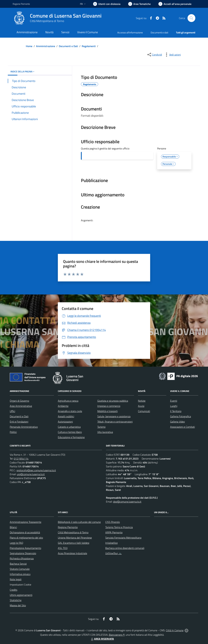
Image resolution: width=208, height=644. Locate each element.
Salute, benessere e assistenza (114, 416)
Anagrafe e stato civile (70, 411)
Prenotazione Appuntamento (25, 548)
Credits (13, 590)
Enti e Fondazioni (19, 422)
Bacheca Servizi (18, 564)
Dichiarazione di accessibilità (25, 532)
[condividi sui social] (154, 55)
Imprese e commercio (109, 406)
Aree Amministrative (21, 406)
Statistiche (16, 600)
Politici (13, 432)
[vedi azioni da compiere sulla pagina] (172, 55)
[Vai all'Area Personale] (175, 4)
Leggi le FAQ (16, 543)
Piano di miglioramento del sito (26, 538)
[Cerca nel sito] (191, 18)
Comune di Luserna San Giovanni (66, 16)
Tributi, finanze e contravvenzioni (115, 422)
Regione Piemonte (68, 527)
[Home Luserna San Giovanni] (57, 18)
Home (29, 46)
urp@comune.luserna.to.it (31, 474)
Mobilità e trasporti (107, 411)
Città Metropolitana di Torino (47, 21)
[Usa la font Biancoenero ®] (107, 4)
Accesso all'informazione (130, 33)
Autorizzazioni (65, 422)
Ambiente (63, 406)
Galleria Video (177, 422)
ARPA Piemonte (114, 532)
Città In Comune (175, 630)
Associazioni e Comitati (182, 427)
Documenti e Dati (68, 46)
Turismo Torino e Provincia (119, 527)
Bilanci (13, 527)
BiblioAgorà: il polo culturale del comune (79, 522)
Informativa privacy (20, 574)
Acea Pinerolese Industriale (72, 553)
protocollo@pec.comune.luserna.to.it (36, 470)
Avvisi (141, 406)
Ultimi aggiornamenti (21, 595)
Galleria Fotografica (181, 416)
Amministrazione (46, 46)
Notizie (142, 401)
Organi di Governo (19, 401)
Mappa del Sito (18, 605)
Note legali (16, 579)
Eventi (174, 401)
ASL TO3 (63, 548)
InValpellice (111, 543)
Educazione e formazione (71, 437)
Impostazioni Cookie (20, 585)
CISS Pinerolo (113, 522)
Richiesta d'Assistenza (22, 558)
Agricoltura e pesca (68, 401)
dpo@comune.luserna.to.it (127, 502)
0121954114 (21, 459)
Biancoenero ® (117, 635)
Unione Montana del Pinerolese (75, 538)
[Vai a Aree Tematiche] (139, 4)
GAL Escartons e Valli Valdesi (74, 543)
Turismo (101, 427)
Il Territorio (176, 411)
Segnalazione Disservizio (23, 553)
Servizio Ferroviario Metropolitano (123, 538)
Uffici (12, 411)
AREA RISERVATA (102, 639)
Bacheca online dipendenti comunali (125, 548)
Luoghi (174, 406)
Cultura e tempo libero (70, 432)
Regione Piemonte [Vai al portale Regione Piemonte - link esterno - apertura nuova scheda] (21, 4)
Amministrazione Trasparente (26, 522)
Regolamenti (89, 46)
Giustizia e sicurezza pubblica (113, 401)
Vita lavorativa (105, 432)
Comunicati (144, 411)
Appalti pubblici (66, 416)
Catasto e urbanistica (69, 427)
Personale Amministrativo (24, 427)
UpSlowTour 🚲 (114, 553)
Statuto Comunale (20, 569)
